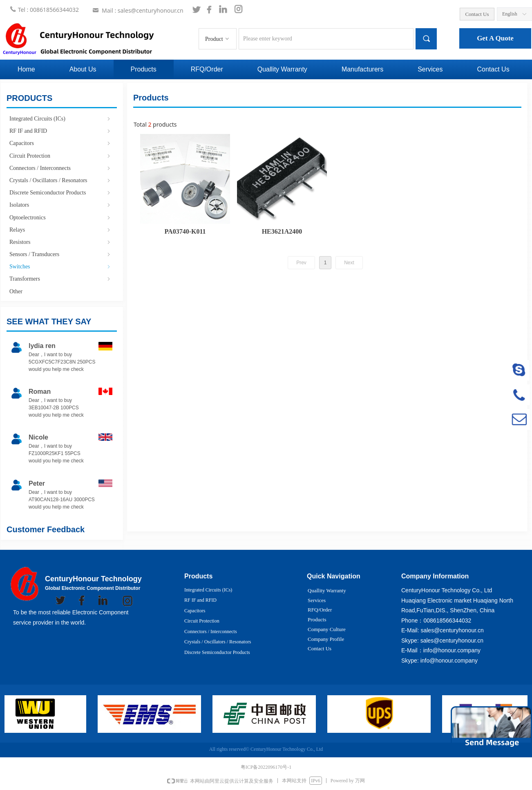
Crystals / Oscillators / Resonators (60, 180)
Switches (60, 267)
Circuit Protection (60, 156)
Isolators (60, 205)
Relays (60, 230)
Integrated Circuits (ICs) (60, 119)
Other (16, 291)
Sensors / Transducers (60, 254)
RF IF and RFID (60, 131)
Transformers (60, 279)
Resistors (60, 242)
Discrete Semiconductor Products (60, 193)
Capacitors (60, 143)
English (510, 14)
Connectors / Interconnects (60, 168)
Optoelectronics (60, 218)
